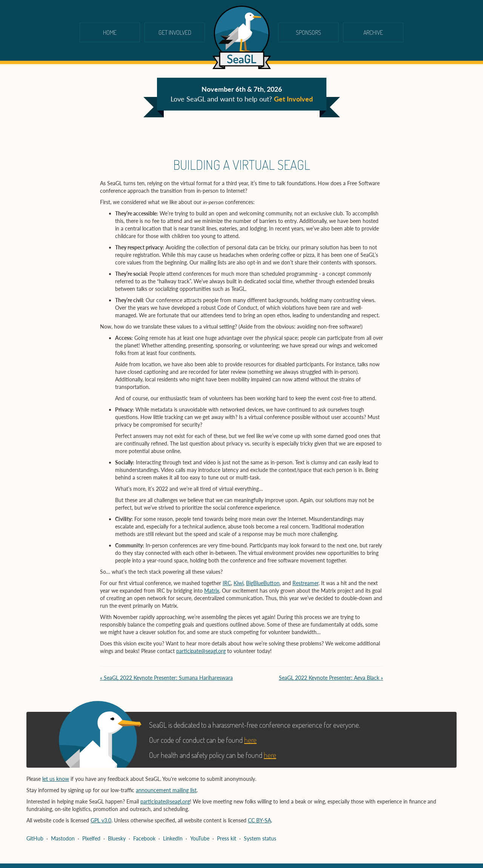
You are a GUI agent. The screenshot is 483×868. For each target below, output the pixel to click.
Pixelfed (91, 838)
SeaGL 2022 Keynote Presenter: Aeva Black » (331, 678)
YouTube (200, 838)
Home (110, 32)
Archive (373, 32)
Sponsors (308, 32)
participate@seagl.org (201, 651)
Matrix (212, 591)
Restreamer (305, 583)
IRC (227, 583)
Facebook (144, 838)
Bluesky (117, 838)
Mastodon (63, 838)
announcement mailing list (166, 790)
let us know (56, 779)
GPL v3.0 (101, 820)
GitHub (35, 838)
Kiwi (238, 583)
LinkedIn (173, 838)
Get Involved (175, 32)
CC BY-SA (259, 820)
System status (260, 838)
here (250, 740)
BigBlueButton (263, 583)
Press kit (227, 838)
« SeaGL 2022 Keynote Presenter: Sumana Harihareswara (166, 678)
